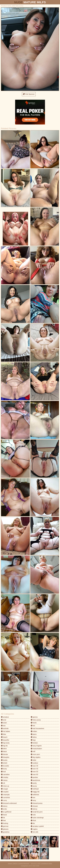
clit (3, 783)
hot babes (6, 731)
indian (34, 731)
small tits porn (37, 812)
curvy (4, 800)
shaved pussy (37, 803)
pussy (34, 786)
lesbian (34, 743)
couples (5, 792)
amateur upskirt (37, 826)
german (5, 826)
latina (34, 737)
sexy (33, 800)
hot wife (35, 832)
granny (34, 717)
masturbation (36, 749)
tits (33, 823)
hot (33, 726)
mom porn (35, 754)
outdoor (34, 763)
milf (33, 751)
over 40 (34, 769)
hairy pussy (36, 720)
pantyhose (35, 780)
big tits (4, 746)
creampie (5, 795)
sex (33, 797)
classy (4, 780)
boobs (4, 760)
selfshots (35, 795)
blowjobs (5, 757)
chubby (5, 777)
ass (3, 726)
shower (34, 806)
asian (4, 723)
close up (5, 786)
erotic (4, 809)
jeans (34, 734)
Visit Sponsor (29, 94)
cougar (4, 789)
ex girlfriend (6, 812)
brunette (5, 766)
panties (34, 777)
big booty (5, 743)
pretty (34, 783)
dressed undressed (9, 803)
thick (33, 820)
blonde (4, 754)
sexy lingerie (36, 746)
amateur (5, 717)
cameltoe (5, 774)
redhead (35, 789)
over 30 (34, 766)
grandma (5, 832)
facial (4, 815)
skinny (34, 809)
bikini (4, 749)
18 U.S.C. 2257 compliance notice (42, 863)
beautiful (5, 740)
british (4, 763)
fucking (5, 823)
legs (33, 740)
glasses (5, 829)
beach (4, 737)
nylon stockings (37, 818)
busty (4, 769)
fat (3, 818)
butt (3, 772)
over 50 (34, 772)
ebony (4, 806)
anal (4, 720)
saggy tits (35, 792)
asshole (5, 729)
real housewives (37, 729)
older (34, 760)
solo (33, 815)
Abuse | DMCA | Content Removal (18, 863)
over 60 (34, 774)
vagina (34, 829)
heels (34, 723)
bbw (3, 734)
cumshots (5, 797)
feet (3, 820)
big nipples (36, 757)
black (4, 751)
